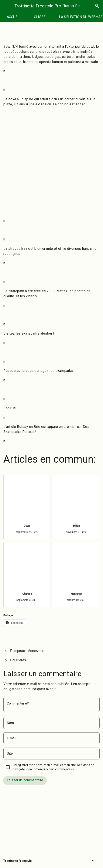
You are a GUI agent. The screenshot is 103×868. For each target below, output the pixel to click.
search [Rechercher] (97, 6)
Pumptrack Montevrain (27, 651)
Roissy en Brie (29, 427)
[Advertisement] (51, 163)
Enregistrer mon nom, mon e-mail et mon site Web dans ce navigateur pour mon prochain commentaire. (53, 767)
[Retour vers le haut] (93, 861)
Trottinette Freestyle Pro (38, 6)
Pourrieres (18, 660)
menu (6, 6)
